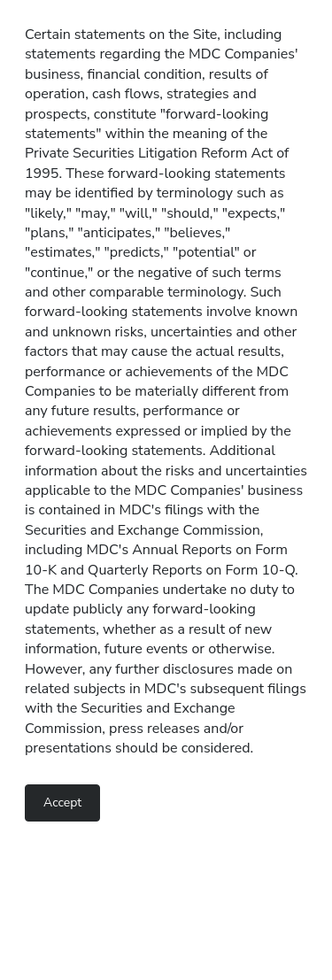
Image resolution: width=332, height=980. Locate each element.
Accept (62, 803)
